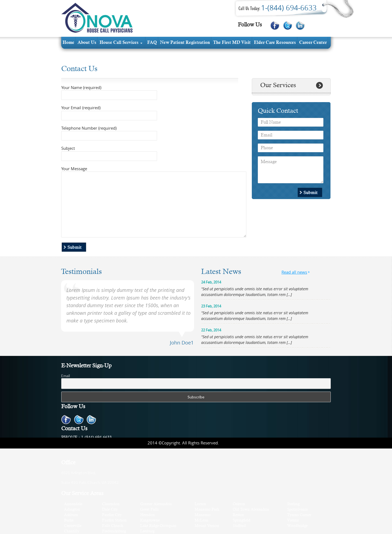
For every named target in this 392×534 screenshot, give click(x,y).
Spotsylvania (298, 510)
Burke (69, 521)
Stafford (239, 526)
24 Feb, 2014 (211, 282)
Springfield (242, 521)
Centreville (73, 526)
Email (66, 376)
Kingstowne (150, 521)
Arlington (72, 510)
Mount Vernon (207, 526)
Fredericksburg (114, 531)
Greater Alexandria (156, 504)
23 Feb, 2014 (211, 306)
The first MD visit (232, 43)
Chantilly (72, 531)
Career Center (313, 43)
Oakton (239, 504)
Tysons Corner (299, 515)
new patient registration (185, 43)
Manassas (203, 515)
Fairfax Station (114, 521)
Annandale (73, 504)
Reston (238, 515)
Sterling (293, 504)
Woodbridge (297, 526)
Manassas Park (207, 510)
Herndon (148, 515)
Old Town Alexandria (251, 510)
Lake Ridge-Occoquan (158, 526)
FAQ (152, 43)
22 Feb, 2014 (211, 330)
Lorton (200, 504)
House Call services (119, 43)
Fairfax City (112, 515)
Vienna (293, 521)
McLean (201, 521)
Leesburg (147, 531)
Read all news (294, 272)
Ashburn (71, 515)
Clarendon (111, 504)
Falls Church (113, 526)
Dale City (110, 510)
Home (68, 43)
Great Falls (149, 510)
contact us (73, 55)
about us (87, 43)
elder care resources (275, 43)
